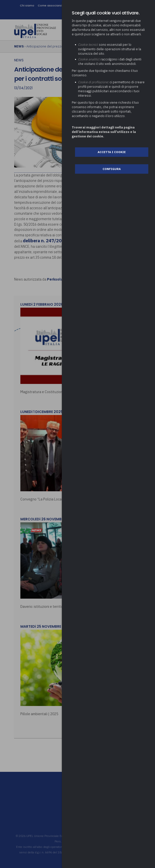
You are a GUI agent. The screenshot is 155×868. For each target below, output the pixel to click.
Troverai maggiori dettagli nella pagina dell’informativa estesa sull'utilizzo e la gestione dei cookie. (104, 132)
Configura (112, 169)
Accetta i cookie (112, 152)
